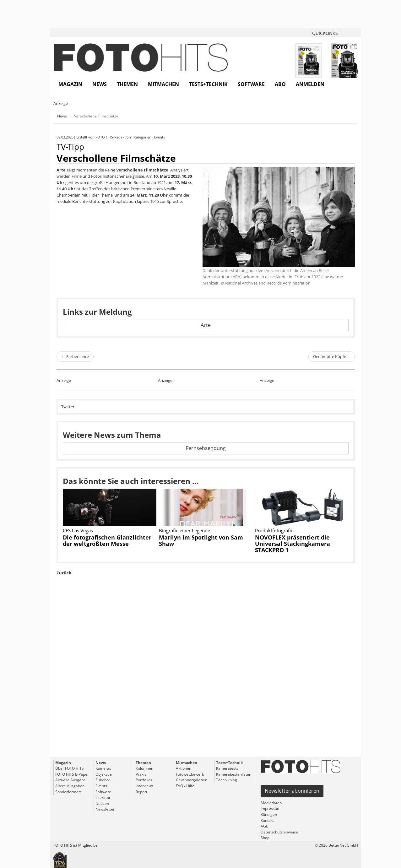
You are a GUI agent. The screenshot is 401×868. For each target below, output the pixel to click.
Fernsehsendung (206, 448)
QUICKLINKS (325, 33)
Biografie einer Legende (184, 530)
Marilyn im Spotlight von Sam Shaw (201, 540)
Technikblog (227, 780)
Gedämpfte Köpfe (332, 356)
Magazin (70, 84)
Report (141, 792)
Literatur (103, 797)
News (100, 84)
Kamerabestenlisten (234, 774)
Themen (127, 84)
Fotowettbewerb (190, 774)
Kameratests (227, 768)
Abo (280, 84)
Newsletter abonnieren (292, 791)
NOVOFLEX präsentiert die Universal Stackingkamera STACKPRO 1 (293, 544)
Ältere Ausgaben (70, 786)
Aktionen (184, 768)
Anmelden (310, 84)
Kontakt (267, 820)
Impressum (271, 808)
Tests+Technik (208, 84)
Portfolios (144, 780)
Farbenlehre (75, 356)
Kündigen (269, 814)
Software (251, 84)
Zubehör (103, 780)
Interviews (145, 786)
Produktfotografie (274, 530)
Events (160, 137)
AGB (265, 826)
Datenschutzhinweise (279, 832)
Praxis (141, 774)
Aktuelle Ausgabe (70, 780)
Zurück (64, 573)
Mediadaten (271, 803)
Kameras (103, 768)
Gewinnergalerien (192, 780)
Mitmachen (163, 84)
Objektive (104, 774)
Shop (265, 838)
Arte (206, 325)
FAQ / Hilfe (185, 786)
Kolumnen (144, 768)
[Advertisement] (206, 680)
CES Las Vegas (78, 530)
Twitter (68, 407)
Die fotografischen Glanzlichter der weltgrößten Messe (107, 540)
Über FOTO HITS (70, 768)
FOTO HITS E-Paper (72, 774)
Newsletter (105, 809)
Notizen (102, 803)
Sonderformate (69, 792)
